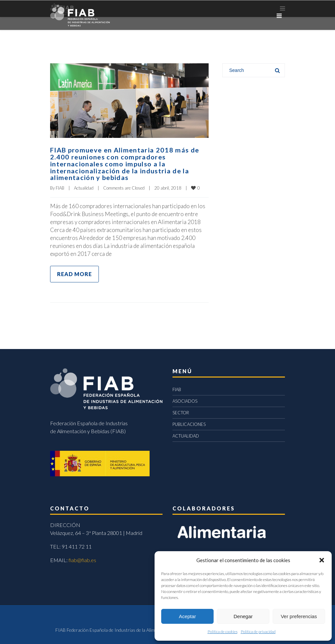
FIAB (60, 187)
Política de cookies (223, 632)
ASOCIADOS (185, 400)
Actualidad (84, 187)
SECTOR (181, 411)
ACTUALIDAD (186, 435)
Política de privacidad (258, 632)
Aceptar (187, 616)
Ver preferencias (299, 616)
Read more (74, 273)
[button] (322, 560)
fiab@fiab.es (82, 559)
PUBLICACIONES (189, 423)
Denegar (243, 616)
